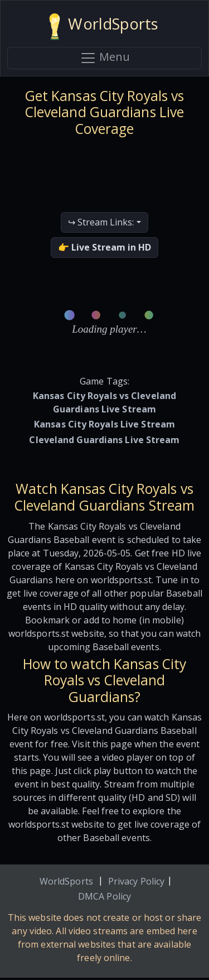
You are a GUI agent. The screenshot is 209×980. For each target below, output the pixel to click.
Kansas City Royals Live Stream (104, 424)
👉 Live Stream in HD (104, 247)
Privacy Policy (136, 881)
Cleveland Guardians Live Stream (104, 440)
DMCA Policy (104, 896)
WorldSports (66, 881)
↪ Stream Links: (101, 222)
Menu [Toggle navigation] (105, 58)
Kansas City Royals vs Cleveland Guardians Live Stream (104, 402)
